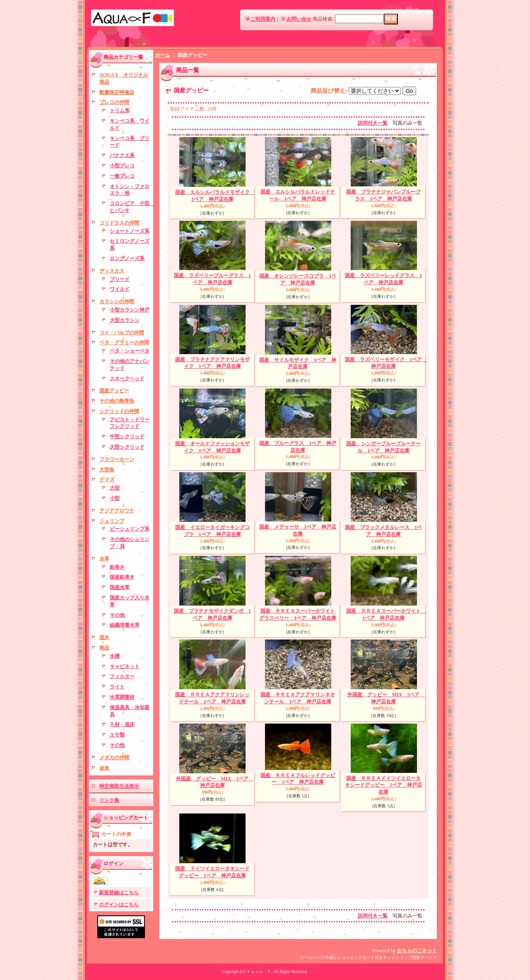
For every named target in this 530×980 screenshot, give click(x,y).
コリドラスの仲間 (119, 223)
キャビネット (125, 666)
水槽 (115, 656)
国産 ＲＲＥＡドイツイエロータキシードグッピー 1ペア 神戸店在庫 (383, 785)
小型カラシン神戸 (130, 310)
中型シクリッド (127, 437)
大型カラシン (125, 320)
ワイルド (120, 289)
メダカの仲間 (114, 758)
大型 (115, 488)
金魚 (104, 768)
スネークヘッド (127, 379)
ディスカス (112, 271)
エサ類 (117, 735)
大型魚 (107, 470)
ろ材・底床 (122, 724)
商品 (104, 648)
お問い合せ (299, 19)
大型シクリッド (127, 447)
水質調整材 (122, 697)
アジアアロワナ (117, 511)
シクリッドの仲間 (119, 411)
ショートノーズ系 (130, 231)
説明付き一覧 (373, 123)
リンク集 (109, 800)
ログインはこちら (119, 905)
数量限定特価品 (117, 92)
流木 (104, 637)
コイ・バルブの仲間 (122, 333)
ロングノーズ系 (127, 258)
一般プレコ (122, 176)
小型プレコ (122, 166)
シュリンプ (112, 521)
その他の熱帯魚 (117, 401)
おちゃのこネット (417, 951)
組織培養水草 (125, 625)
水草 (104, 559)
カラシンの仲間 (117, 302)
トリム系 (120, 111)
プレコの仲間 (114, 102)
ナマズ (107, 480)
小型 (115, 498)
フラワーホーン (117, 459)
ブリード (120, 279)
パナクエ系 (122, 155)
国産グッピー (114, 391)
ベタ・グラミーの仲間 (124, 343)
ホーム (163, 55)
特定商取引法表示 (119, 786)
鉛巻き (117, 567)
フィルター (122, 676)
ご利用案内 (263, 19)
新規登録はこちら (119, 893)
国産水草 (120, 587)
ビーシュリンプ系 (130, 529)
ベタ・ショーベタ (130, 351)
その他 (117, 615)
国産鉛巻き (122, 577)
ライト (117, 687)
